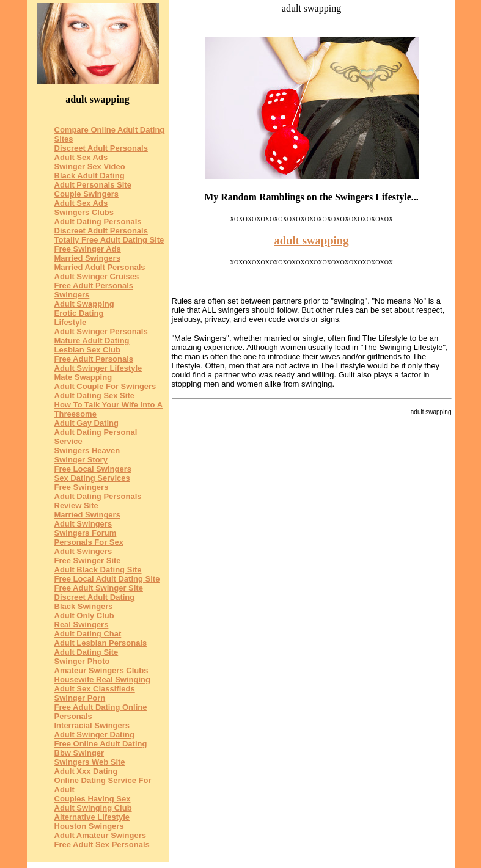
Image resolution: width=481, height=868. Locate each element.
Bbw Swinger (79, 753)
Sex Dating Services (92, 478)
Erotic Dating (79, 313)
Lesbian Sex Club (87, 350)
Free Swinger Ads (88, 249)
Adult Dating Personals (98, 221)
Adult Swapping (84, 304)
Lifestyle (71, 322)
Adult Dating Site (86, 652)
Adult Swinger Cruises (97, 276)
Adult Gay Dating (86, 423)
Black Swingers (84, 606)
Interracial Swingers (92, 725)
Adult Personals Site (93, 185)
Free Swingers (82, 487)
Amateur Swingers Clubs (101, 670)
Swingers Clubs (84, 212)
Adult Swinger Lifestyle (98, 368)
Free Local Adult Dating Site (107, 579)
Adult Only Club (84, 615)
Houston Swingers (89, 826)
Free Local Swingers (93, 469)
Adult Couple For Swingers (105, 386)
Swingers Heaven (87, 450)
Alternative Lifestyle (92, 817)
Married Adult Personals (100, 267)
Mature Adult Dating (92, 341)
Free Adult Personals (94, 359)
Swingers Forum (86, 533)
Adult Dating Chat (88, 634)
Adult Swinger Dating (94, 735)
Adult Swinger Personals (101, 331)
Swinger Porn (80, 698)
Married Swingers (87, 258)
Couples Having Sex (93, 799)
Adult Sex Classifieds (95, 689)
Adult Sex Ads (81, 157)
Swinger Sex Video (90, 166)
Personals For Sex (89, 542)
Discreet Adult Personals (101, 148)
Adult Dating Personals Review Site (98, 501)
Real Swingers (82, 625)
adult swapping (311, 240)
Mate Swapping (83, 377)
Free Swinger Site (88, 560)
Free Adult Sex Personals (102, 844)
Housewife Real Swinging (102, 680)
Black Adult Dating (90, 176)
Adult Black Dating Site (98, 570)
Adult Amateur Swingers (100, 835)
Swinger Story (81, 460)
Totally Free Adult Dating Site (109, 240)
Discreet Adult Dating (95, 597)
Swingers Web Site (90, 762)
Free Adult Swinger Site (99, 588)
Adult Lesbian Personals (101, 643)
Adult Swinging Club (93, 808)
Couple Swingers (86, 194)
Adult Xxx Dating (86, 771)
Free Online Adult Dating (101, 744)
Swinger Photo (82, 661)
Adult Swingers (83, 524)
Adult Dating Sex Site (94, 396)
